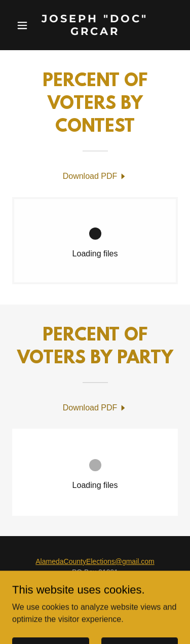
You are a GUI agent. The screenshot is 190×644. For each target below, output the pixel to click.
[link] (95, 32)
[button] (25, 25)
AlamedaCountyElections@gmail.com (95, 561)
